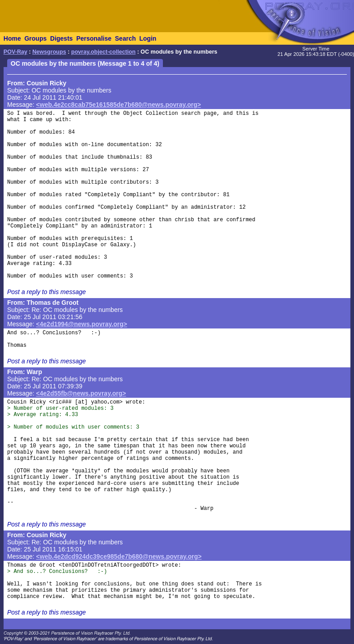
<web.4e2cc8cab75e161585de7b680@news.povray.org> (119, 105)
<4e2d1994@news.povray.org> (82, 324)
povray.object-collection (103, 52)
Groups (35, 38)
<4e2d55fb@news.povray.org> (81, 393)
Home (12, 38)
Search (126, 38)
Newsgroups (49, 52)
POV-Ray (15, 52)
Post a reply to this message (47, 292)
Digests (62, 38)
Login (148, 38)
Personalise (94, 38)
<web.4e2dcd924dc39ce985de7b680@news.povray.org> (119, 556)
